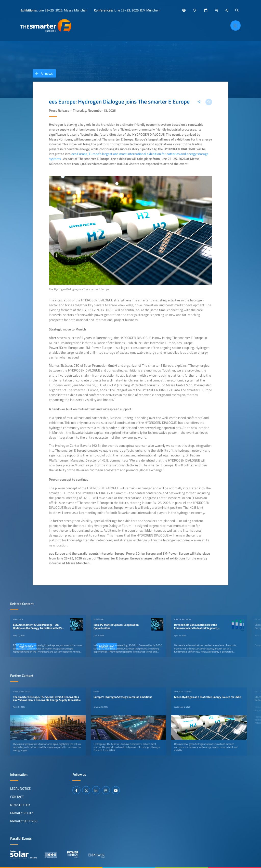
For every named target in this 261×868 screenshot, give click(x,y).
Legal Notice (20, 788)
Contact (17, 797)
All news (43, 73)
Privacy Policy (22, 813)
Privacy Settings (24, 821)
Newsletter (20, 805)
